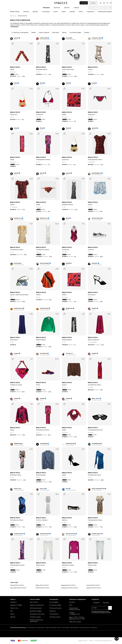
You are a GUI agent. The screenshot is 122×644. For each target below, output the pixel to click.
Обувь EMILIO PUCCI (42, 585)
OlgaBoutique (18, 444)
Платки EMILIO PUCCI (43, 588)
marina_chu (18, 489)
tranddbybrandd (97, 444)
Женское (13, 16)
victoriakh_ (69, 38)
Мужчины (57, 8)
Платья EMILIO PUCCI (17, 585)
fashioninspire (96, 218)
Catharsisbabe (44, 263)
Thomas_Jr (69, 353)
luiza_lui (42, 489)
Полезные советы (35, 617)
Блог (12, 611)
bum (67, 489)
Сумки (81, 12)
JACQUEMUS (53, 628)
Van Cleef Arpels (40, 628)
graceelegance (96, 173)
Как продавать (54, 602)
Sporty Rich (94, 628)
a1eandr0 (95, 263)
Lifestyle (76, 8)
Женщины (46, 8)
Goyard (47, 628)
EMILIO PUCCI (15, 67)
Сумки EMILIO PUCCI (93, 585)
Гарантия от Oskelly (16, 605)
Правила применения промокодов (36, 621)
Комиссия (52, 611)
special (16, 38)
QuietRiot (69, 263)
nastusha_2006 (96, 38)
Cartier (59, 628)
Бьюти (56, 12)
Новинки (26, 12)
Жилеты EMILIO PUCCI (94, 588)
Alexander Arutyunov (85, 628)
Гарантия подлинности (37, 605)
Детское (67, 8)
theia (16, 83)
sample (94, 308)
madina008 (43, 38)
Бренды (35, 12)
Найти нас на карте (75, 622)
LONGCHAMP (66, 628)
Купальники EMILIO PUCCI (70, 588)
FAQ (70, 605)
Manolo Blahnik (74, 628)
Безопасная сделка (36, 608)
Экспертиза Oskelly (55, 605)
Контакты (72, 602)
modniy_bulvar (19, 534)
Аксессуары (46, 12)
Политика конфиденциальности (103, 641)
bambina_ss (18, 218)
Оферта (91, 641)
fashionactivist (70, 534)
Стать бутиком (54, 614)
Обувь (64, 12)
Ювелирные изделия (105, 12)
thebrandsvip (70, 444)
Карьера (13, 617)
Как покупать (34, 602)
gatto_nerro (95, 398)
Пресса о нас (14, 608)
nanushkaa (43, 353)
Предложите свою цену (37, 614)
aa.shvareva (18, 263)
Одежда (72, 12)
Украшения (90, 12)
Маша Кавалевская (98, 489)
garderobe (69, 308)
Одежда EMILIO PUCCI (68, 585)
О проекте (13, 602)
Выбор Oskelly (15, 12)
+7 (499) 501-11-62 (74, 614)
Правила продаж (83, 641)
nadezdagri (43, 444)
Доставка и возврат (36, 611)
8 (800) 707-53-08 (75, 610)
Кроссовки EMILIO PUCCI (18, 588)
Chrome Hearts (31, 628)
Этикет (12, 614)
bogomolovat (18, 308)
